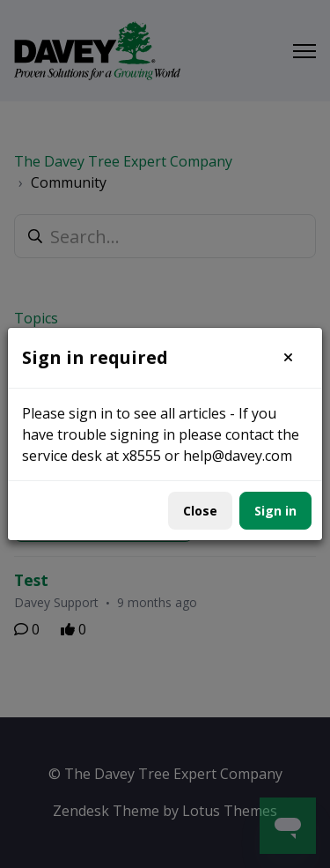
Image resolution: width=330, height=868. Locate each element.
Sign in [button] (275, 511)
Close (200, 511)
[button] (288, 358)
